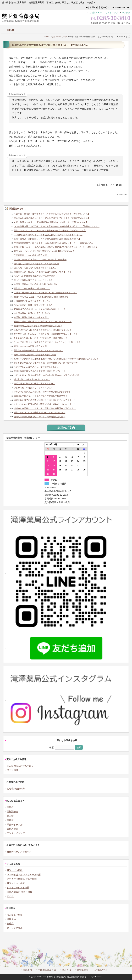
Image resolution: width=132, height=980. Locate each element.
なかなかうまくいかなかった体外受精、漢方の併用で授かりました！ (46, 334)
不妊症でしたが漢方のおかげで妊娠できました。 (36, 367)
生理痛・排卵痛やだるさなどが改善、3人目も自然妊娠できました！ (45, 293)
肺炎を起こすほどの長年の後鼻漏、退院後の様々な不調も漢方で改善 (46, 363)
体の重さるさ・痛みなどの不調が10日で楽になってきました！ (43, 272)
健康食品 (11, 919)
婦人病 (10, 816)
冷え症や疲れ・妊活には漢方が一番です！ (33, 313)
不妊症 (10, 807)
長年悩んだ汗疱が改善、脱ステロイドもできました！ (38, 350)
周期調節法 (12, 812)
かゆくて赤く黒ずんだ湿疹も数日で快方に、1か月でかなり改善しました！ (48, 342)
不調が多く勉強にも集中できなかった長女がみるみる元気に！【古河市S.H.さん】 (52, 214)
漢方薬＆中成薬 (15, 915)
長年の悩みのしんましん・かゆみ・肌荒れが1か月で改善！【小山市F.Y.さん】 (50, 230)
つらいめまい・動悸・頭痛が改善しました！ (34, 305)
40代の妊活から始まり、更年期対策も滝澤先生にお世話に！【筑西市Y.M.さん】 (51, 222)
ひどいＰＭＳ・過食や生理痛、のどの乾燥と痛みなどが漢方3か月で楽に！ (48, 375)
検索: (52, 747)
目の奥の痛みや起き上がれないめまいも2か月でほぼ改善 (40, 259)
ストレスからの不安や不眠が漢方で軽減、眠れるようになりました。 (46, 404)
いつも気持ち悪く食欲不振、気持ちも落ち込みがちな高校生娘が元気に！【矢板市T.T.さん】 (57, 226)
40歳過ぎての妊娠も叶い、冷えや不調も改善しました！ (40, 309)
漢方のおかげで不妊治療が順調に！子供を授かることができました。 (46, 400)
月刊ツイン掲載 (15, 870)
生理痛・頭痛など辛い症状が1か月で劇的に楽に (36, 284)
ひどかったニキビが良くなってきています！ (34, 388)
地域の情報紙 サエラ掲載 (20, 892)
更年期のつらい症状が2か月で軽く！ (32, 288)
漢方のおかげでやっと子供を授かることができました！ (40, 412)
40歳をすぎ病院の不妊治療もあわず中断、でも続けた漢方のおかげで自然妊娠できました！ (56, 359)
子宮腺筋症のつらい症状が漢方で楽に (31, 255)
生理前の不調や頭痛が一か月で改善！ (31, 317)
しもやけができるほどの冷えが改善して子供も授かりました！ (43, 330)
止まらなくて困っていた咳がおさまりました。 (35, 268)
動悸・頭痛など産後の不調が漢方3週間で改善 (35, 355)
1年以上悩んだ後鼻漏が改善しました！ (32, 379)
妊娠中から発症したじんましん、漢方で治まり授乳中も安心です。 (45, 408)
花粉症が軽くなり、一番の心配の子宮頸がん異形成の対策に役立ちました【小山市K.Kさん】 (57, 247)
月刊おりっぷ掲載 (16, 883)
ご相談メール (95, 13)
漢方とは (67, 970)
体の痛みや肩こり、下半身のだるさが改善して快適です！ (41, 396)
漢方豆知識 (12, 770)
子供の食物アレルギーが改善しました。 (32, 301)
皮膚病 (10, 820)
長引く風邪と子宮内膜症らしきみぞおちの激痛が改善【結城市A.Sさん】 (47, 239)
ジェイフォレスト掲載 (18, 888)
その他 (10, 896)
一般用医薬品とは (47, 970)
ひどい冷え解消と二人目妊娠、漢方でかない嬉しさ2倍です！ (42, 392)
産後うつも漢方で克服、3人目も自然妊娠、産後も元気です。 (42, 297)
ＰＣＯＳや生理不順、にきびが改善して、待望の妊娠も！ (41, 338)
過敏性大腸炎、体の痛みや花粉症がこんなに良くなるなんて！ (43, 321)
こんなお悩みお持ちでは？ (20, 766)
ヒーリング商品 (15, 928)
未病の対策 (12, 829)
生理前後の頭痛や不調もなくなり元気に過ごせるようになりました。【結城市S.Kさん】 (55, 243)
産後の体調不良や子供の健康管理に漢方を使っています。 (41, 371)
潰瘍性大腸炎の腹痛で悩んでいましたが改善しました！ (40, 417)
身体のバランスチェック (19, 852)
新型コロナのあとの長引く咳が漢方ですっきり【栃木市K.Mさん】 (44, 251)
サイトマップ (112, 13)
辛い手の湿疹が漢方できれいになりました (34, 280)
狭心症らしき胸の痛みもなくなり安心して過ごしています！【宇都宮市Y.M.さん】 (52, 218)
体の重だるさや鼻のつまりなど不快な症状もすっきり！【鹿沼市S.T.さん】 (48, 235)
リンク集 (126, 13)
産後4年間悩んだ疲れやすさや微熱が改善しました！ (38, 326)
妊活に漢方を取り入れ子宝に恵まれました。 (34, 384)
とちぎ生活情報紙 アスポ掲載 (22, 879)
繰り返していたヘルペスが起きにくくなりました (36, 264)
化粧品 (10, 924)
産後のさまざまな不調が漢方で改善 (30, 346)
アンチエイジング (16, 833)
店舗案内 (27, 970)
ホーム (47, 37)
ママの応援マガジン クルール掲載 (24, 875)
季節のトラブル (15, 825)
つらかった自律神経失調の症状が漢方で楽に (34, 276)
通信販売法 (83, 970)
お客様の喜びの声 (60, 37)
